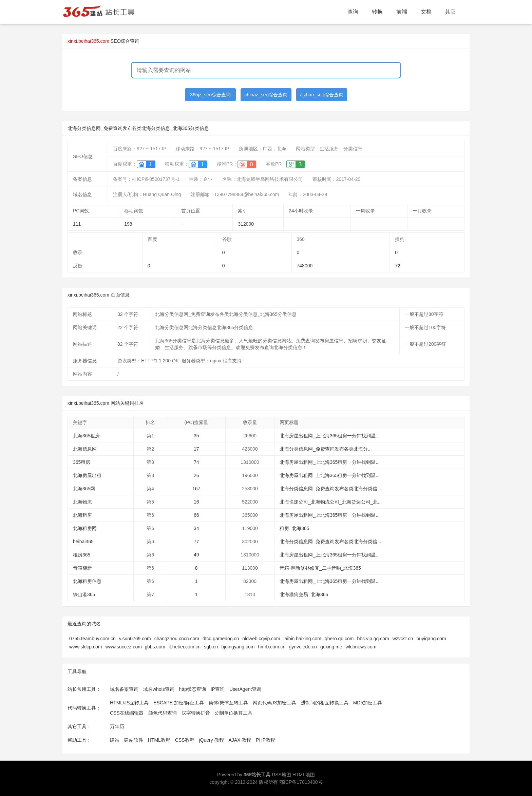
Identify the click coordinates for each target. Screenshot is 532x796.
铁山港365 (84, 594)
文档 (426, 12)
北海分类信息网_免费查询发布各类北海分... (326, 449)
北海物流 (82, 502)
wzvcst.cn (403, 639)
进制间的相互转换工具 (325, 703)
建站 (115, 740)
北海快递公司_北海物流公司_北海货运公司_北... (331, 502)
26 (196, 475)
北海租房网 (85, 528)
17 (196, 449)
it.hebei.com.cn (185, 647)
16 (196, 502)
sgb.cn (211, 647)
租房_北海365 (294, 528)
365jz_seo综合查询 (210, 95)
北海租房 (82, 515)
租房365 (82, 555)
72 (398, 266)
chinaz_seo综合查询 (266, 95)
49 (196, 555)
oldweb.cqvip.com (261, 639)
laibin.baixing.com (302, 639)
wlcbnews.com (361, 647)
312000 (246, 224)
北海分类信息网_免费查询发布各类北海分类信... (330, 489)
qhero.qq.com (339, 639)
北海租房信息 (87, 581)
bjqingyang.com (238, 647)
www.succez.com (123, 647)
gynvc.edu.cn (303, 647)
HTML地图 (304, 775)
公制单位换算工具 (233, 713)
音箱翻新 (82, 568)
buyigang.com (431, 639)
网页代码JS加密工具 (274, 703)
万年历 (117, 726)
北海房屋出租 (87, 475)
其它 (451, 12)
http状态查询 (193, 689)
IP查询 (218, 689)
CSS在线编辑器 (127, 713)
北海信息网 (85, 449)
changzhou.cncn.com (177, 639)
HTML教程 (159, 740)
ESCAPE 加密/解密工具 (179, 703)
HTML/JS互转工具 (129, 703)
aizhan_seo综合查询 (322, 95)
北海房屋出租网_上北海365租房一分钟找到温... (330, 436)
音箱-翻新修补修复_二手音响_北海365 (320, 568)
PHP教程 (265, 740)
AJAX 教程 (240, 740)
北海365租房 (86, 436)
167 (196, 489)
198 (128, 224)
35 (196, 436)
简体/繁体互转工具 (228, 703)
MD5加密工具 (368, 703)
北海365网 (84, 489)
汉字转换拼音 (196, 713)
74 (196, 462)
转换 (377, 12)
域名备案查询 (124, 689)
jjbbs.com (155, 647)
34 (196, 528)
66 (196, 515)
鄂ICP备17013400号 (301, 782)
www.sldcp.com (85, 647)
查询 (353, 12)
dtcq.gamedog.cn (221, 639)
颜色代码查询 (163, 713)
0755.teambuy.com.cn (92, 639)
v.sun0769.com (135, 639)
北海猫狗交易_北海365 (304, 594)
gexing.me (331, 647)
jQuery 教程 (211, 740)
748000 (305, 266)
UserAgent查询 (245, 689)
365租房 (82, 462)
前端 (402, 12)
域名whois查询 (159, 689)
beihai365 (83, 542)
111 (77, 224)
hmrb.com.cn (272, 647)
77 (196, 542)
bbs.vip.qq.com (373, 639)
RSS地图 (281, 775)
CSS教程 (185, 740)
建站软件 (134, 740)
